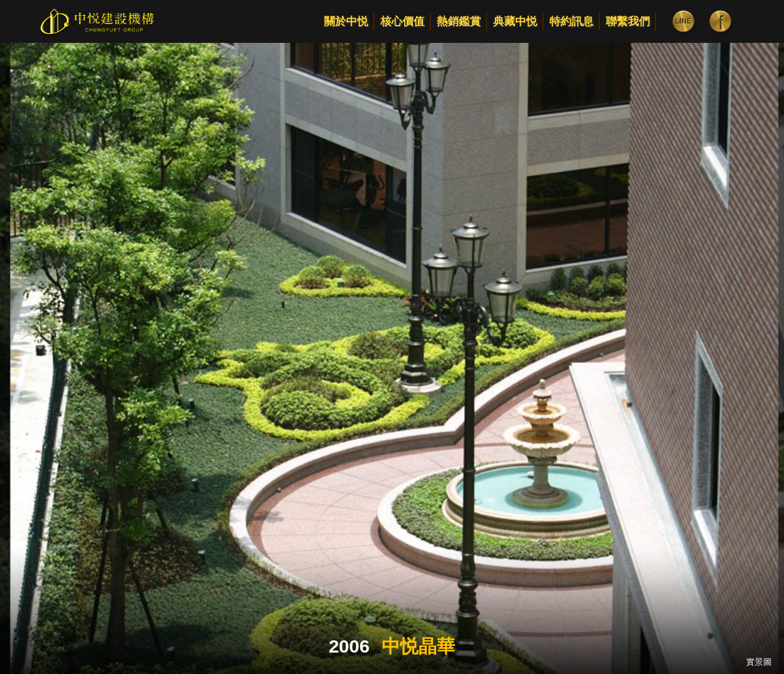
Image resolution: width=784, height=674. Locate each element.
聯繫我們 (628, 21)
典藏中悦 (515, 21)
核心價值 (402, 21)
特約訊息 (571, 21)
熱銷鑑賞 (459, 21)
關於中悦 (346, 21)
